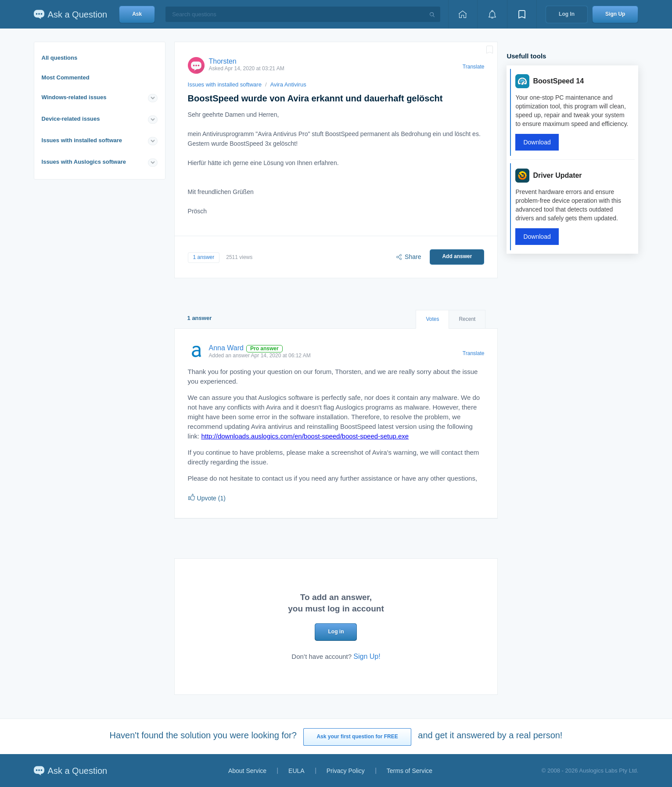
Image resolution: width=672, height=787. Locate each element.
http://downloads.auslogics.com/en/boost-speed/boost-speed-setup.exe (305, 436)
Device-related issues (71, 119)
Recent (467, 319)
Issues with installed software (82, 140)
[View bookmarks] (522, 14)
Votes (432, 319)
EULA (296, 771)
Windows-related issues (74, 97)
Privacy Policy (346, 771)
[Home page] (463, 14)
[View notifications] (492, 14)
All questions (60, 58)
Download (537, 142)
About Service (247, 771)
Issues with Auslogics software (84, 162)
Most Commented (66, 77)
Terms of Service (410, 771)
